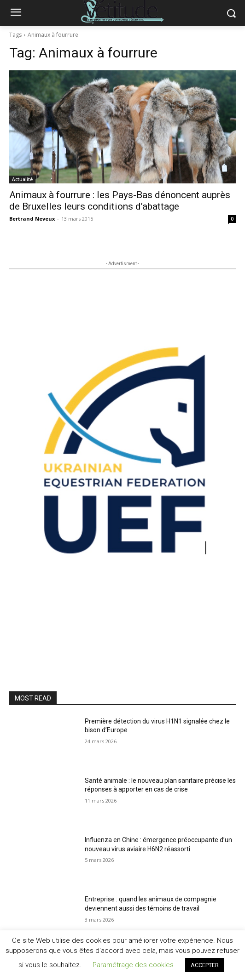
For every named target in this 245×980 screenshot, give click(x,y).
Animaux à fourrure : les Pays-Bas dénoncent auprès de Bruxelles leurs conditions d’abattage (120, 201)
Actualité (22, 179)
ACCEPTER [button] (205, 965)
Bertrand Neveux (32, 219)
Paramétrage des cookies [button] (133, 965)
